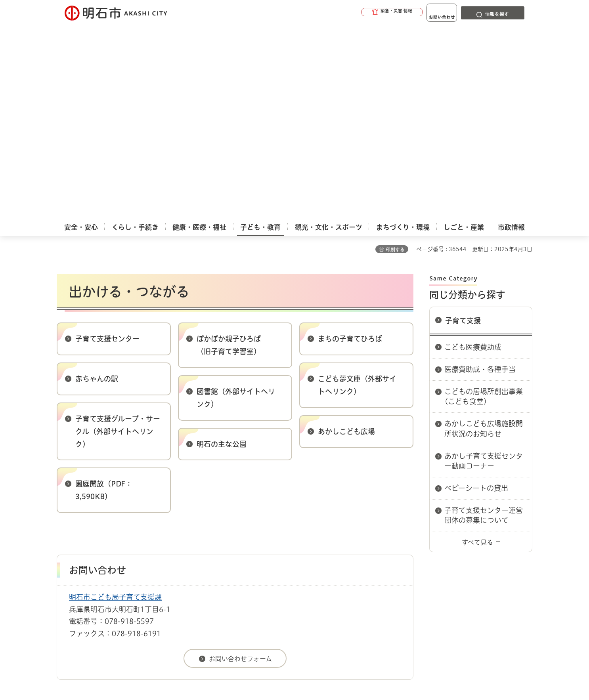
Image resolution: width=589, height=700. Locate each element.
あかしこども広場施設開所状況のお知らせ (484, 235)
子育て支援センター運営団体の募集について (484, 321)
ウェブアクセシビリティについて (232, 540)
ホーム (65, 513)
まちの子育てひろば (350, 145)
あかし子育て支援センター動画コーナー (484, 267)
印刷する (395, 56)
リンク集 (422, 540)
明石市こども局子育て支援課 (115, 403)
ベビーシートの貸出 (476, 294)
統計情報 (318, 660)
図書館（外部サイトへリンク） (236, 204)
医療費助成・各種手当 (480, 175)
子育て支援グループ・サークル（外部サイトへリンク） (118, 238)
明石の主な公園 (222, 250)
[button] (366, 13)
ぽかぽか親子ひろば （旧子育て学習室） (229, 151)
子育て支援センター (107, 145)
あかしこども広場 (346, 238)
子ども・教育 (96, 513)
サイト (479, 540)
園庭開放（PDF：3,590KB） (104, 296)
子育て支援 (463, 127)
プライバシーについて (344, 540)
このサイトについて (122, 540)
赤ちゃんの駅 (97, 185)
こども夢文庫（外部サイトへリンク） (357, 191)
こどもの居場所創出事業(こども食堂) (484, 203)
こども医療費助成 (473, 153)
